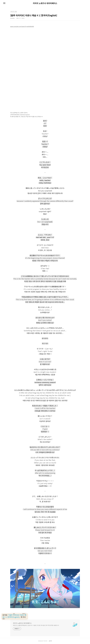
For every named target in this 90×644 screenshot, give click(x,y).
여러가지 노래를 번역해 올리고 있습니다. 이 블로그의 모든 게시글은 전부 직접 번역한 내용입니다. (36, 625)
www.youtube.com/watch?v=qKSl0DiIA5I (22, 26)
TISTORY (45, 641)
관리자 (50, 641)
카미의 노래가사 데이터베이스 (45, 3)
